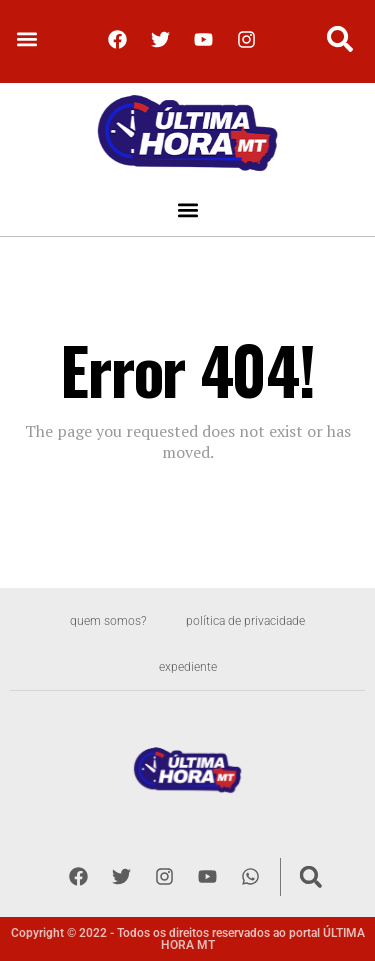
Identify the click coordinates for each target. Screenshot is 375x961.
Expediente (188, 667)
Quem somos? (108, 621)
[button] (26, 39)
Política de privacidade (245, 621)
